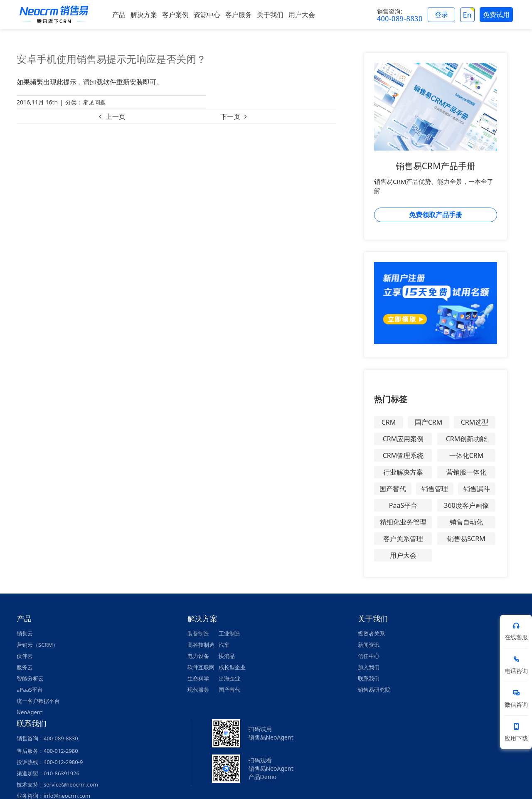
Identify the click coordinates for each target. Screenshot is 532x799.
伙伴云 (25, 656)
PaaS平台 (403, 505)
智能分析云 (30, 678)
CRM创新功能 (467, 439)
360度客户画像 (466, 505)
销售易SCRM (466, 539)
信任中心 (369, 656)
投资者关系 (371, 633)
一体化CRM (467, 455)
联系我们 (369, 678)
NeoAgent (29, 712)
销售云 (25, 633)
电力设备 (198, 656)
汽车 (224, 645)
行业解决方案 (403, 472)
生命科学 (198, 678)
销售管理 (435, 489)
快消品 (227, 656)
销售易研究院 (374, 690)
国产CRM (429, 422)
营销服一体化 (466, 472)
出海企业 (229, 678)
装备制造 (198, 633)
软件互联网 (201, 667)
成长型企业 (232, 667)
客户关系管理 (403, 539)
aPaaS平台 (30, 690)
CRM (389, 422)
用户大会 (403, 555)
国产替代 (393, 489)
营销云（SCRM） (37, 645)
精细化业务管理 (403, 522)
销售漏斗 (477, 489)
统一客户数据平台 (38, 701)
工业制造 (229, 633)
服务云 (25, 667)
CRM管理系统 (403, 455)
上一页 (116, 116)
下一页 (230, 116)
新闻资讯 (369, 645)
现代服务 (198, 690)
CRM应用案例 (403, 439)
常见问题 (94, 102)
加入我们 (369, 667)
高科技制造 (201, 645)
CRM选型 (475, 422)
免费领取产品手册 (436, 215)
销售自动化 (466, 522)
